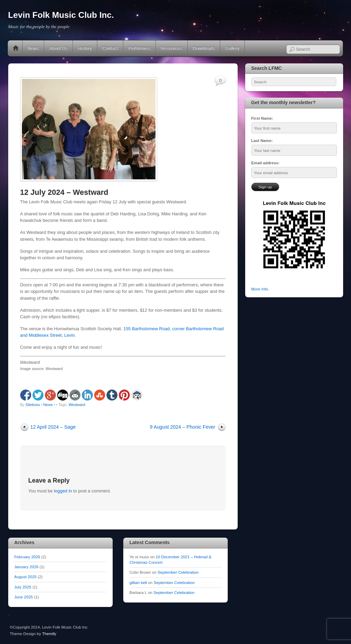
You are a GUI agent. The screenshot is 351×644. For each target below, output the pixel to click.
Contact (110, 48)
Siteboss (33, 405)
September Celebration (178, 572)
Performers (139, 48)
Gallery (232, 48)
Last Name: (262, 140)
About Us (58, 48)
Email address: (266, 163)
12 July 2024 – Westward (64, 192)
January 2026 (27, 567)
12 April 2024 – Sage (53, 427)
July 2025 (23, 587)
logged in (63, 491)
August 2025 (26, 577)
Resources (172, 48)
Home (16, 48)
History (85, 48)
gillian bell (138, 582)
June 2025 (24, 597)
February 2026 (27, 557)
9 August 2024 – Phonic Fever (183, 427)
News (33, 48)
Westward (77, 405)
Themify (49, 634)
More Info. (260, 289)
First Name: (262, 118)
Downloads (204, 48)
